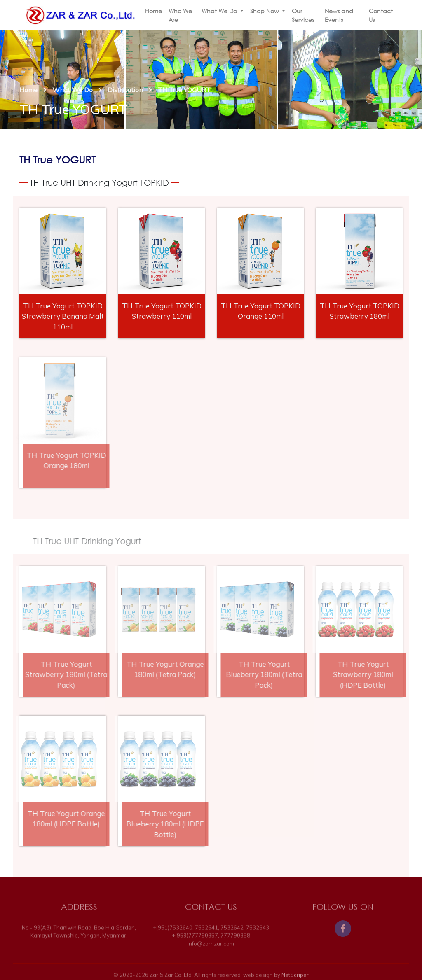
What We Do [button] (220, 11)
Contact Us (381, 15)
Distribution (125, 90)
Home (154, 11)
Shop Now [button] (265, 11)
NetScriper (295, 977)
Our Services (303, 15)
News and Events (339, 15)
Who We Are (180, 15)
